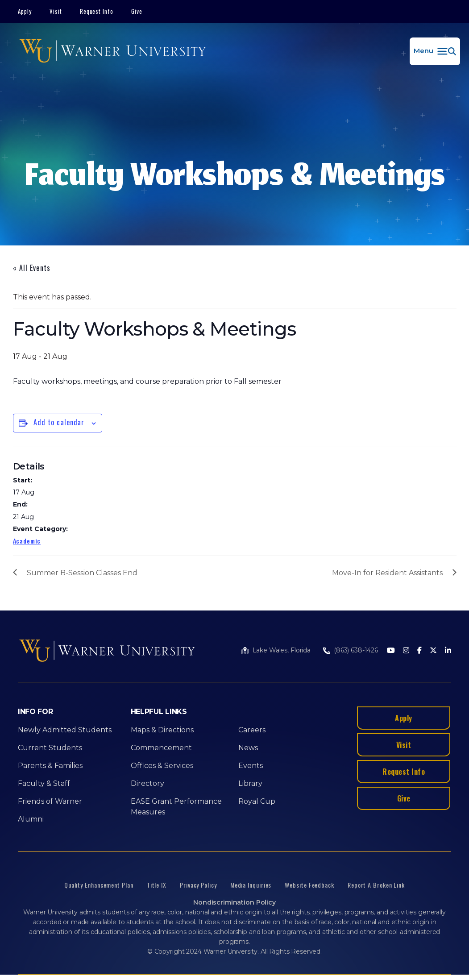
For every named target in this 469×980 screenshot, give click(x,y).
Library (250, 783)
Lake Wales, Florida (282, 650)
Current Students (50, 748)
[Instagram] (406, 651)
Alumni (31, 819)
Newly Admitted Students (65, 730)
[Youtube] (391, 651)
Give (137, 11)
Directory (147, 783)
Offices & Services (162, 766)
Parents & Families (50, 766)
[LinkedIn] (448, 651)
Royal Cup (257, 801)
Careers (252, 730)
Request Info (97, 11)
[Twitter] (433, 651)
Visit (56, 11)
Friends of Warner (50, 801)
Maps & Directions (162, 730)
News (248, 748)
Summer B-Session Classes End (82, 573)
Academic (27, 541)
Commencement (161, 748)
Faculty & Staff (44, 783)
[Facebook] (419, 651)
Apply (25, 11)
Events (251, 766)
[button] (435, 51)
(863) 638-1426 (356, 650)
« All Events (32, 268)
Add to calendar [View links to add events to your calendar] (59, 422)
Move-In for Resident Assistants (387, 573)
